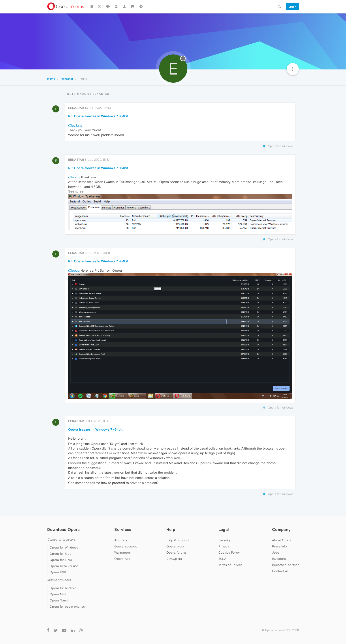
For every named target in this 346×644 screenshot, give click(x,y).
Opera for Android (63, 588)
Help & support (178, 540)
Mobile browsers (59, 580)
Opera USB (58, 572)
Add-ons (121, 540)
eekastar (76, 108)
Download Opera (63, 529)
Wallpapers (122, 553)
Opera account (126, 546)
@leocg (74, 177)
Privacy (224, 546)
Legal (224, 529)
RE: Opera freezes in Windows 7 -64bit (98, 116)
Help (171, 529)
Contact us (280, 571)
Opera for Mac (60, 554)
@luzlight (75, 125)
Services (123, 529)
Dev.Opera (174, 559)
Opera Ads (122, 559)
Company (281, 529)
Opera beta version (64, 566)
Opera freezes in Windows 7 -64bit (95, 429)
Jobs (276, 553)
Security (225, 540)
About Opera (282, 540)
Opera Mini (58, 594)
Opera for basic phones (67, 607)
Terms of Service (231, 565)
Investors (279, 559)
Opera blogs (176, 546)
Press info (279, 546)
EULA (222, 559)
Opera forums (177, 553)
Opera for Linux (61, 560)
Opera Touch (59, 600)
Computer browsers (61, 540)
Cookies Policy (229, 553)
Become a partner (285, 565)
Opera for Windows (64, 547)
